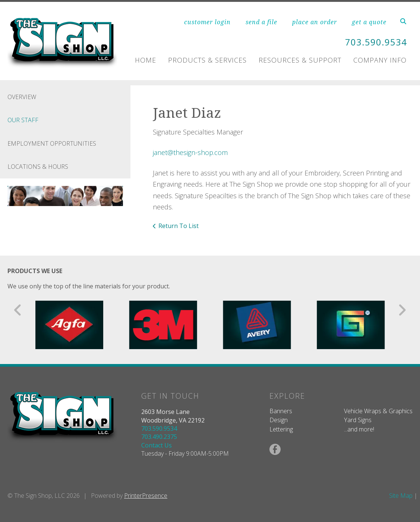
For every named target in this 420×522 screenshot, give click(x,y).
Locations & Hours (38, 167)
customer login (207, 22)
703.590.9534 (376, 42)
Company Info (380, 60)
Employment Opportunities (52, 143)
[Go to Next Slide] (402, 310)
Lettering (281, 429)
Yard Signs (358, 420)
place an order (315, 22)
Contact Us (157, 445)
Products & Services (207, 60)
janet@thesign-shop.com (190, 152)
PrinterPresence (146, 496)
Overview (22, 97)
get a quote (369, 22)
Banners (281, 411)
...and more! (359, 429)
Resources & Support (300, 60)
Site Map (401, 496)
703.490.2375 (159, 437)
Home (146, 60)
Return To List (179, 226)
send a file (261, 22)
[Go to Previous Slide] (18, 310)
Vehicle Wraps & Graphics (378, 411)
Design (279, 420)
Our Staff (23, 120)
